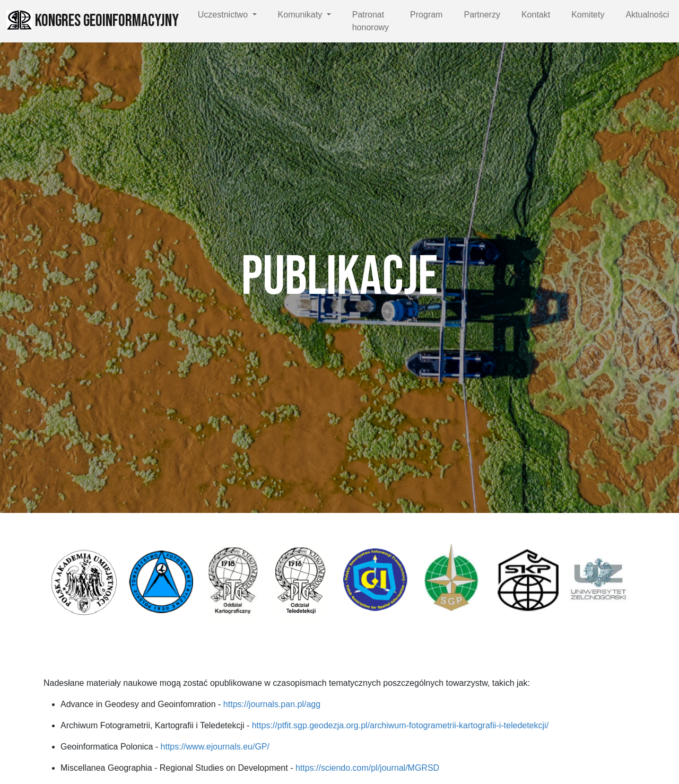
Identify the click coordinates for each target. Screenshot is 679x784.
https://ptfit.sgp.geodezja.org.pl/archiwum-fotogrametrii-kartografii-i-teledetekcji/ (400, 725)
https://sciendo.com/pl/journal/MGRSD (367, 768)
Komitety (588, 15)
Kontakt (536, 15)
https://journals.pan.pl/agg (272, 704)
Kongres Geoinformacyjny (93, 21)
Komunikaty (301, 15)
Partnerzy (482, 15)
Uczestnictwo (224, 15)
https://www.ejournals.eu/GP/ (215, 747)
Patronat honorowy (371, 21)
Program (426, 15)
